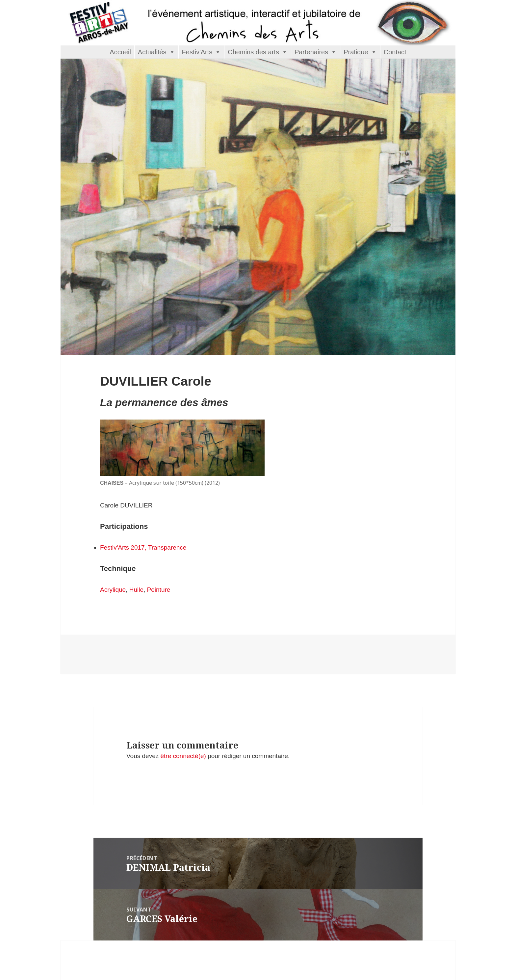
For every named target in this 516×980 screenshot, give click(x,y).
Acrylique (113, 590)
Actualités (152, 52)
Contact (395, 52)
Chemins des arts (253, 52)
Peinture (159, 590)
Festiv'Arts (197, 52)
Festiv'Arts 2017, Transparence (143, 547)
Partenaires (311, 52)
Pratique (356, 52)
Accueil (120, 52)
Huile (136, 590)
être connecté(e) (183, 756)
